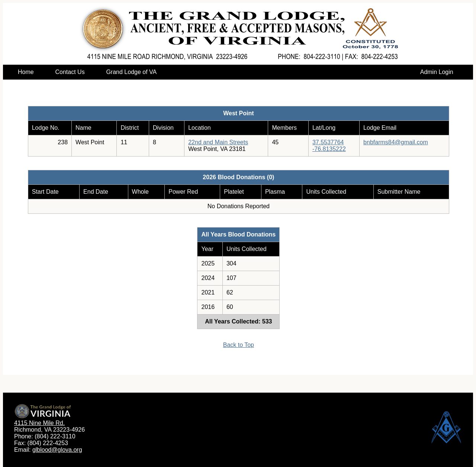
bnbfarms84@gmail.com (396, 142)
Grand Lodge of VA (131, 72)
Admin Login (437, 72)
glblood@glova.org (57, 450)
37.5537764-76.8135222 (329, 146)
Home (26, 72)
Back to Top (239, 345)
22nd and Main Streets (218, 142)
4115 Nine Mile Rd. (39, 423)
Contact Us (70, 72)
